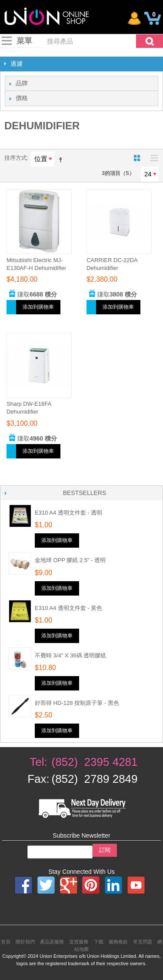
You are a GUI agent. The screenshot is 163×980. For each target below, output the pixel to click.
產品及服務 (52, 942)
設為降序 (62, 159)
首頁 (6, 942)
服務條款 (118, 942)
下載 (99, 942)
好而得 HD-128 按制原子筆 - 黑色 (77, 703)
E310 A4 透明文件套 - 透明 (68, 513)
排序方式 (16, 158)
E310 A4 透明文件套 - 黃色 (68, 608)
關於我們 (25, 942)
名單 (152, 158)
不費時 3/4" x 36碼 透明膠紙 (70, 655)
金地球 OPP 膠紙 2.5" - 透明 (70, 560)
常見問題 (143, 942)
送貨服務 (79, 942)
